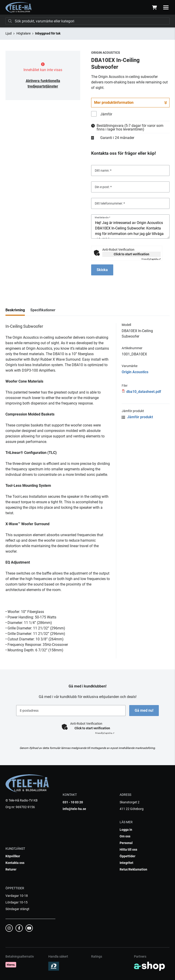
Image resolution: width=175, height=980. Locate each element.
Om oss (125, 836)
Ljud (9, 33)
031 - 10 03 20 (73, 802)
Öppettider (127, 856)
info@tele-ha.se (74, 809)
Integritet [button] (126, 863)
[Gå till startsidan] (19, 8)
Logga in (126, 830)
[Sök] (87, 21)
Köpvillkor (13, 856)
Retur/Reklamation (133, 869)
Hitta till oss (128, 850)
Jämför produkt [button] (137, 417)
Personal (126, 843)
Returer (11, 869)
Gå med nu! (144, 710)
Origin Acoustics (135, 372)
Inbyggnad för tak (48, 33)
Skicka (102, 270)
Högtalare (23, 33)
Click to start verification (131, 254)
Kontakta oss (15, 863)
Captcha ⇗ (151, 259)
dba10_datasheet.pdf (144, 392)
